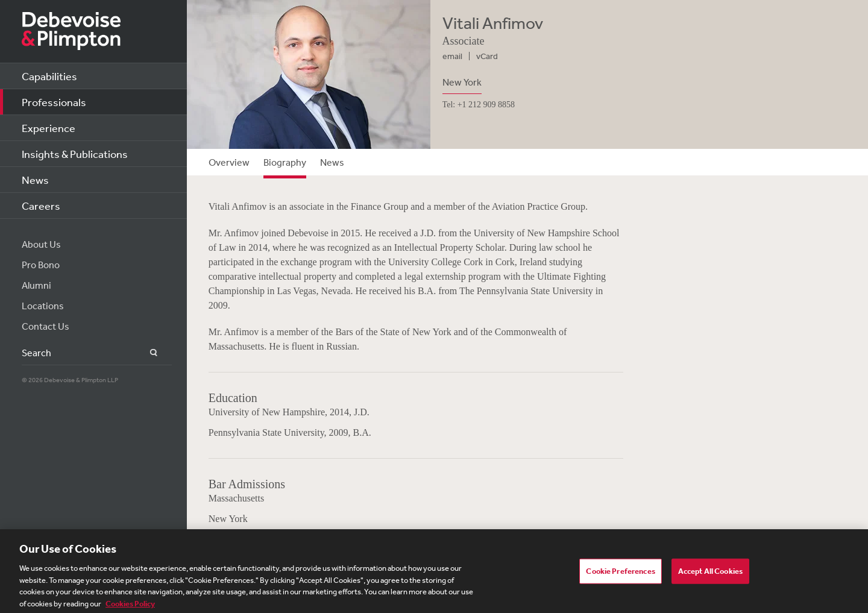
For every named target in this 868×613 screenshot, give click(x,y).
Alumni (36, 285)
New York (462, 82)
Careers (41, 206)
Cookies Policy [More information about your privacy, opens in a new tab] (130, 606)
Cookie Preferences (620, 574)
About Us (41, 244)
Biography (285, 162)
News (35, 180)
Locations (43, 306)
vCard (487, 56)
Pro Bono (41, 265)
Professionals (54, 102)
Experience (49, 128)
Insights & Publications (75, 154)
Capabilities (49, 76)
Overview (229, 162)
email (452, 56)
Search (147, 353)
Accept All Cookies (710, 574)
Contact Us (46, 326)
